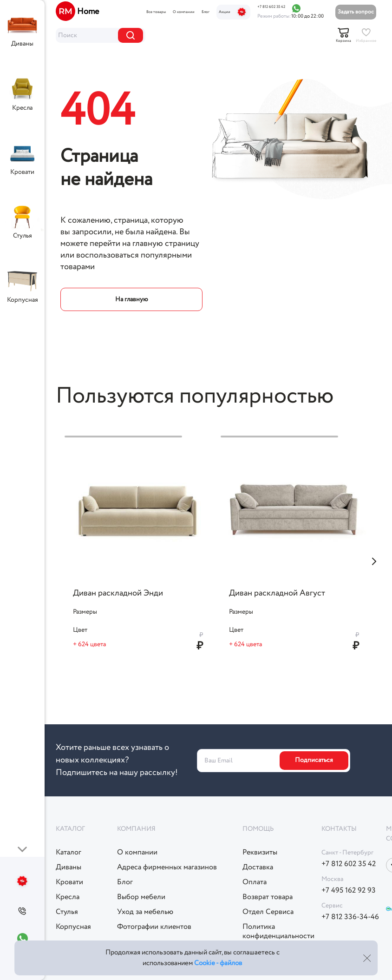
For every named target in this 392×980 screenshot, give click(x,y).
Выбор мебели (141, 897)
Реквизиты (260, 853)
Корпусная (23, 300)
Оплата (255, 882)
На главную (132, 299)
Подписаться (314, 760)
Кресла (22, 108)
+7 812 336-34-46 (350, 917)
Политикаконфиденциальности (278, 932)
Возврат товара (268, 897)
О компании (184, 12)
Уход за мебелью (145, 912)
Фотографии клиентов (154, 927)
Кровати (22, 172)
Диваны (22, 44)
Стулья (23, 236)
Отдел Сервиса (268, 912)
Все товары (156, 12)
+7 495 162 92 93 (349, 891)
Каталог (69, 853)
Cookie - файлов (218, 963)
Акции (234, 12)
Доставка (258, 867)
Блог (206, 12)
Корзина (343, 41)
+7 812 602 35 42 (271, 7)
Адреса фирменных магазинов (167, 867)
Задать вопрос (356, 12)
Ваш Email (219, 760)
